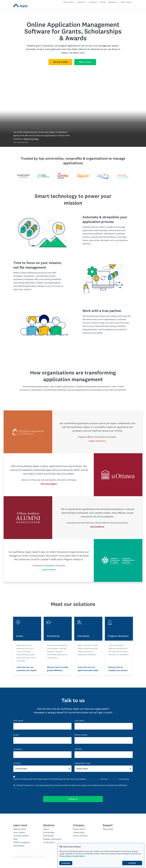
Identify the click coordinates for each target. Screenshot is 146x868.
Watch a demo (126, 2)
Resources (113, 2)
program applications (69, 46)
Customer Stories (21, 836)
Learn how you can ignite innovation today (88, 669)
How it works (69, 2)
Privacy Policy (79, 829)
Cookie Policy (79, 832)
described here (93, 779)
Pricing (103, 2)
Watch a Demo (20, 829)
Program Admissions (52, 839)
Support (108, 825)
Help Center (108, 829)
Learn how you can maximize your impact (26, 669)
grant (38, 46)
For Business (49, 842)
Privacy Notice (65, 856)
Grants (46, 829)
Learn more (20, 825)
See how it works (60, 62)
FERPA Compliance (22, 842)
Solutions (82, 2)
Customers (93, 2)
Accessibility (19, 846)
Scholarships (49, 832)
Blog (15, 839)
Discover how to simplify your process (118, 669)
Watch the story (31, 139)
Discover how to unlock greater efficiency (58, 669)
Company (79, 825)
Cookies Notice (78, 856)
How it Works (19, 832)
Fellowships (48, 836)
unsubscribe (113, 779)
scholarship (48, 46)
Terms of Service (80, 836)
